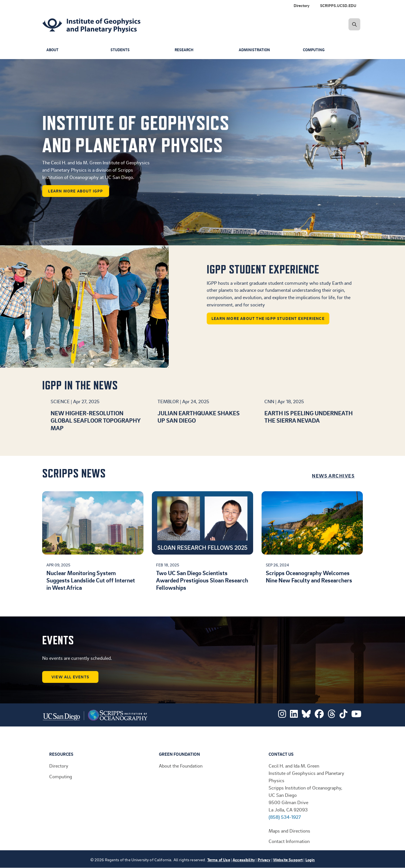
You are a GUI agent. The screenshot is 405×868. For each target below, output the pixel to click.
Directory (59, 766)
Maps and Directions (289, 831)
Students (120, 50)
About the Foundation (181, 766)
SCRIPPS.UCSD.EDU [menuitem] (338, 5)
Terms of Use (219, 860)
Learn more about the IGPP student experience (268, 318)
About (53, 50)
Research (184, 50)
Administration (255, 50)
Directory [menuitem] (301, 5)
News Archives (333, 476)
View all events (70, 677)
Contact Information (289, 841)
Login (310, 860)
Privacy (264, 860)
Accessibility (244, 860)
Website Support (288, 860)
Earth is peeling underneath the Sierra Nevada (309, 417)
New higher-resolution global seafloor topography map (95, 420)
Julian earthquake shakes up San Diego (199, 417)
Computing (315, 50)
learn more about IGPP (76, 191)
